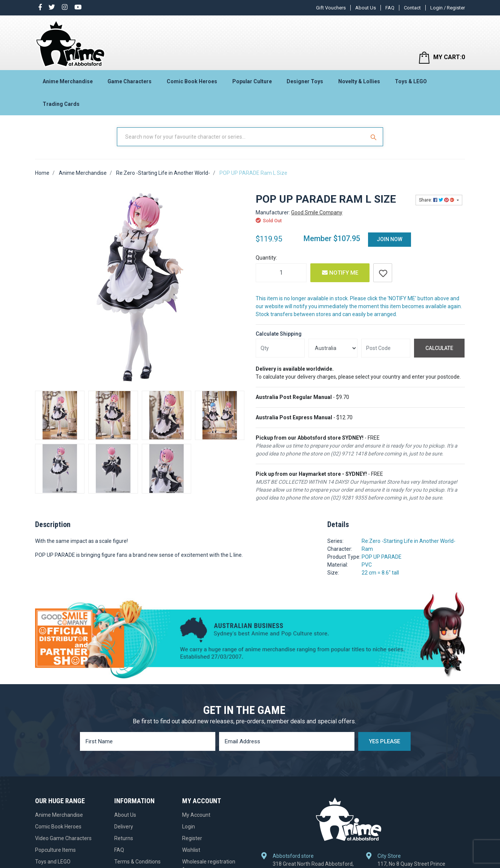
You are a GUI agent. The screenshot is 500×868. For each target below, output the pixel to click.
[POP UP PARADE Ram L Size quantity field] (281, 273)
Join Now (390, 239)
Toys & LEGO (411, 81)
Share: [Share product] (437, 200)
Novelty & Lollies (359, 81)
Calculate (439, 348)
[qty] (280, 348)
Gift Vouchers (331, 8)
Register (192, 838)
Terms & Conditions (137, 862)
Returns (124, 838)
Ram (367, 549)
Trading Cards (61, 104)
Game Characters (130, 81)
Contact (412, 8)
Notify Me (340, 273)
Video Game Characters (63, 838)
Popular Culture (252, 81)
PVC (367, 565)
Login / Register (448, 8)
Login (189, 827)
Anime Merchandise (68, 81)
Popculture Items (55, 850)
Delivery (124, 827)
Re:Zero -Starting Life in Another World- (409, 541)
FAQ (390, 8)
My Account (196, 815)
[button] (383, 273)
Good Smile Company (317, 212)
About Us (366, 8)
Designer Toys (305, 81)
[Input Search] (242, 137)
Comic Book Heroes (192, 81)
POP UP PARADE (382, 557)
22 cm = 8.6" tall (380, 573)
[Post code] (386, 348)
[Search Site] (374, 137)
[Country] (333, 348)
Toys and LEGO (53, 862)
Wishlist (191, 850)
